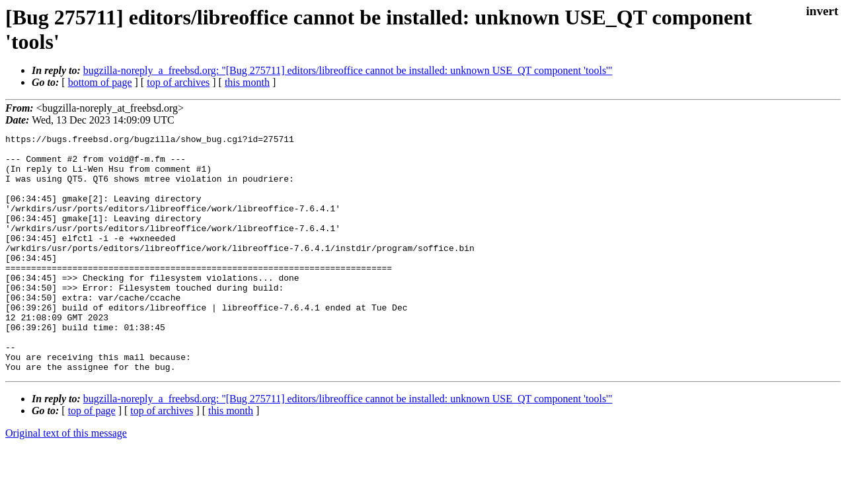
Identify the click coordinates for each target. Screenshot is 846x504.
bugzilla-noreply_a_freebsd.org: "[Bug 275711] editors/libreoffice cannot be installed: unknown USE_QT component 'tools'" (348, 70)
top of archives (178, 82)
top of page (92, 458)
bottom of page (100, 82)
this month (247, 82)
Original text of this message (66, 481)
